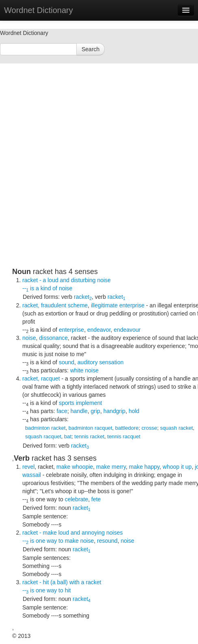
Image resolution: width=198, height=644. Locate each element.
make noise (80, 541)
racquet (51, 379)
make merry (111, 467)
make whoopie (75, 467)
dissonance (53, 338)
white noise (84, 370)
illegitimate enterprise (118, 305)
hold (134, 411)
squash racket (176, 428)
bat (68, 436)
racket (83, 297)
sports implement (81, 403)
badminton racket (45, 428)
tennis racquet (124, 436)
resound (107, 541)
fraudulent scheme (64, 305)
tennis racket (89, 436)
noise (66, 288)
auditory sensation (101, 362)
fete (96, 499)
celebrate (77, 499)
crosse (149, 428)
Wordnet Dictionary (39, 10)
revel (28, 467)
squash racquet (43, 436)
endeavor (99, 330)
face (62, 411)
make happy (144, 467)
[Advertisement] (93, 174)
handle (79, 411)
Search (90, 49)
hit (68, 590)
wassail (32, 475)
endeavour (127, 330)
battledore (127, 428)
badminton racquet (90, 428)
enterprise (71, 330)
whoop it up (177, 467)
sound (67, 362)
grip (96, 411)
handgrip (115, 411)
